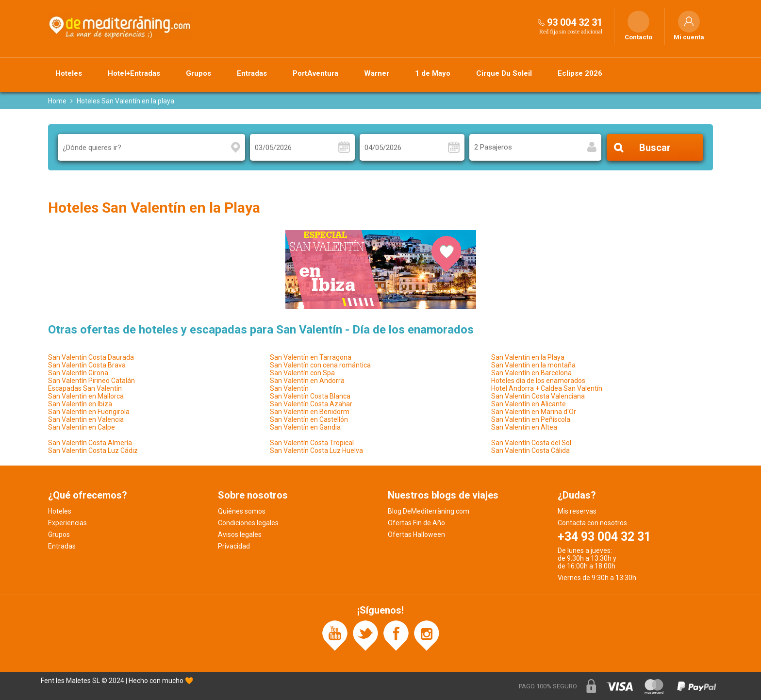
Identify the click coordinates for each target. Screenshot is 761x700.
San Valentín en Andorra (307, 381)
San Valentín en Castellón (309, 419)
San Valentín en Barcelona (531, 373)
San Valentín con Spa (302, 373)
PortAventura (315, 73)
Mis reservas (577, 511)
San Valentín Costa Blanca (310, 396)
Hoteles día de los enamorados (538, 381)
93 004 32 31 (575, 22)
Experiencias (67, 523)
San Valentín (289, 388)
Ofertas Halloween (416, 534)
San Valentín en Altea (524, 427)
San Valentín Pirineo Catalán (91, 381)
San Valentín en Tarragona (311, 357)
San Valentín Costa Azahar (311, 404)
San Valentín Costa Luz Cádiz (93, 450)
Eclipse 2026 (580, 73)
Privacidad (234, 546)
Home (57, 101)
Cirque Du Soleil (504, 73)
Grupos (199, 73)
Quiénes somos (242, 511)
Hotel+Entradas (134, 73)
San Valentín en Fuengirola (89, 412)
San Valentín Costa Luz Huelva (316, 450)
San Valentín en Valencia (86, 419)
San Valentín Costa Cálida (530, 450)
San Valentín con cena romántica (320, 365)
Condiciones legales (248, 523)
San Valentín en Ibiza (80, 404)
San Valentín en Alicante (529, 404)
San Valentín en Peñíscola (531, 419)
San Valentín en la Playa (528, 357)
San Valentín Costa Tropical (312, 443)
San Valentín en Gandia (305, 427)
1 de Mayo (433, 73)
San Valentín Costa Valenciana (538, 396)
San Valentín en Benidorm (310, 412)
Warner (377, 73)
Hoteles (69, 73)
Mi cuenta (689, 37)
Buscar (655, 148)
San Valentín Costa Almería (90, 443)
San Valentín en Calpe (82, 427)
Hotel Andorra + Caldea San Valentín (547, 388)
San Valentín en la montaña (533, 365)
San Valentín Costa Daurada (91, 357)
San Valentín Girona (78, 373)
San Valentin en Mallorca (86, 396)
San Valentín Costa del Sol (531, 443)
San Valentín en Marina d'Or (534, 412)
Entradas (252, 73)
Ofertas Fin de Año (416, 523)
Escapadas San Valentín (85, 388)
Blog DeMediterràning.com (429, 511)
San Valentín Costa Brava (87, 365)
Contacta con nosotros (592, 523)
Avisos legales (240, 534)
